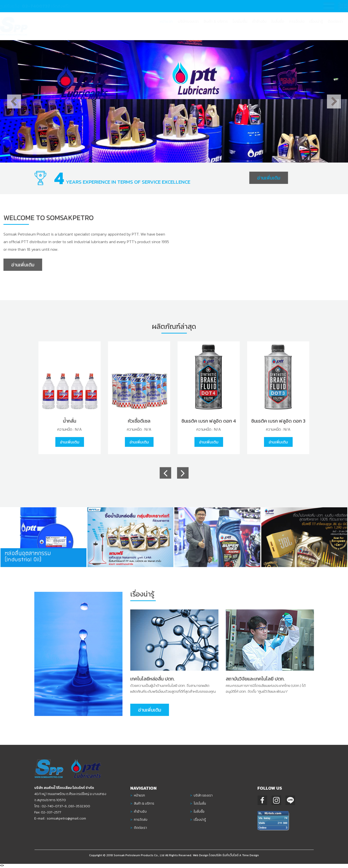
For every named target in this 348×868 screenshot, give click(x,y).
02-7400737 (41, 6)
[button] (216, 26)
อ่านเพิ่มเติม (269, 178)
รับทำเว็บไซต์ (230, 858)
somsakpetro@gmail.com (64, 818)
